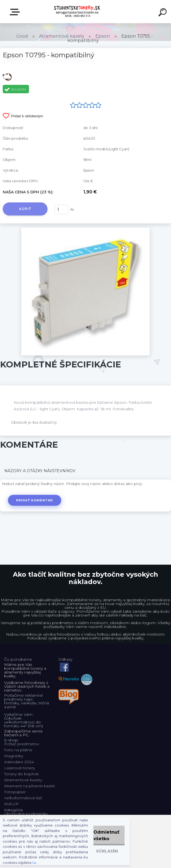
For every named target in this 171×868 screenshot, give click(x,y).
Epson (103, 36)
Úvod (22, 36)
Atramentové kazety (62, 36)
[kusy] (61, 209)
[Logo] (77, 12)
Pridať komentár (35, 500)
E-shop (16, 12)
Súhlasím (107, 851)
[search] (163, 13)
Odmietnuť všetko (106, 835)
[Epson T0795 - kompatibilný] (85, 229)
